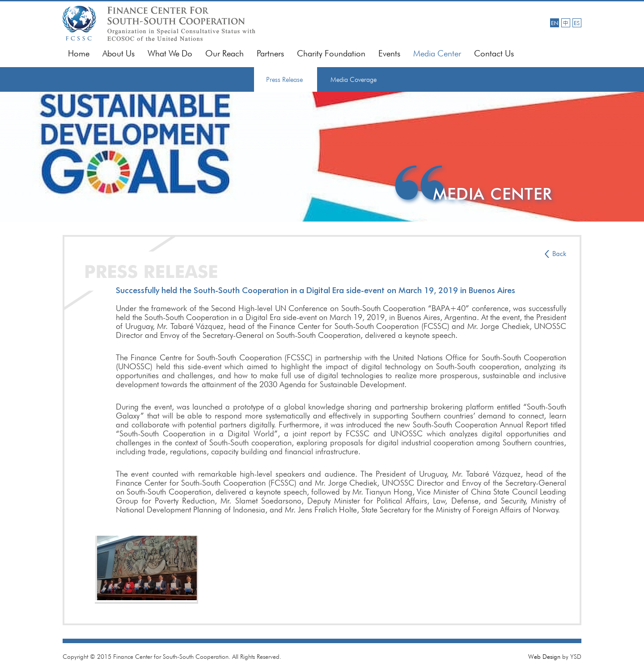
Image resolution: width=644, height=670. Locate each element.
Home (79, 53)
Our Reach (225, 53)
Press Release (284, 80)
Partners (270, 53)
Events (389, 53)
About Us (119, 53)
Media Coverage (354, 80)
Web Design (544, 657)
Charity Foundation (331, 53)
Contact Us (494, 53)
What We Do (170, 53)
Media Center (437, 53)
